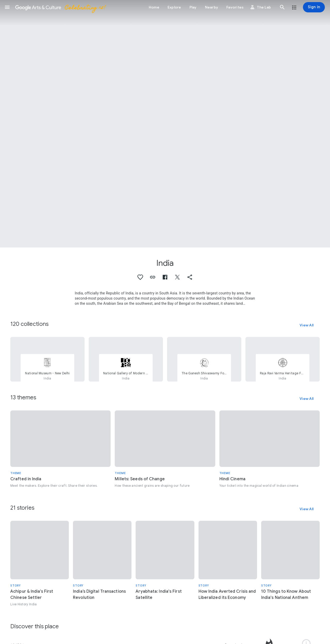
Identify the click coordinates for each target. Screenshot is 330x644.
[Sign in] (314, 7)
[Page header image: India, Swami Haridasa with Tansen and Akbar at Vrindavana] (165, 124)
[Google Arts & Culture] (60, 7)
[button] (7, 7)
